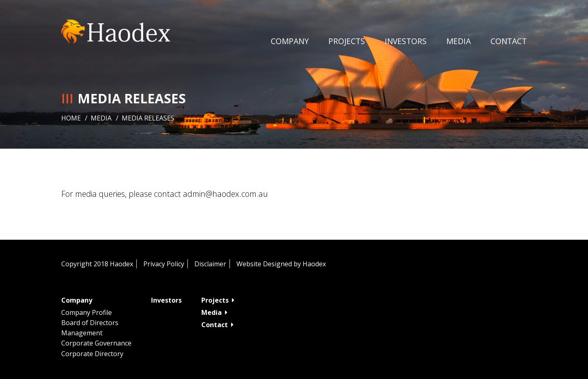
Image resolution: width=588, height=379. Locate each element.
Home (71, 118)
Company (290, 41)
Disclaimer (210, 264)
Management (82, 333)
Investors (406, 41)
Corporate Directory (92, 354)
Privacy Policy (164, 264)
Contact (509, 41)
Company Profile (87, 312)
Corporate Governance (96, 343)
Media (101, 118)
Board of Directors (90, 323)
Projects (347, 41)
